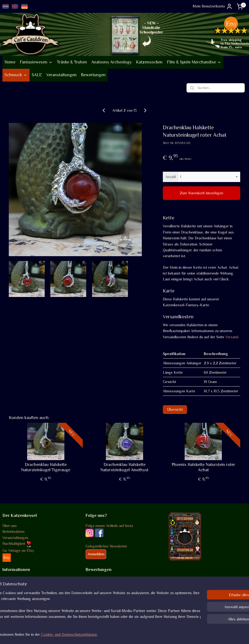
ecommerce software (137, 634)
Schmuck (16, 75)
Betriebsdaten (13, 532)
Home (10, 62)
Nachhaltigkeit (17, 544)
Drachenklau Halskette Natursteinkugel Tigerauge (46, 467)
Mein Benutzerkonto (213, 6)
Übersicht (175, 409)
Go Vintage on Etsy (18, 550)
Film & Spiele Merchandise (194, 62)
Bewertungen (93, 75)
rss (119, 634)
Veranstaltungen (61, 75)
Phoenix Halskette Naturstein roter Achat (203, 467)
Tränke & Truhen (72, 62)
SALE (37, 75)
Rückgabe (10, 592)
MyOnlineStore (177, 634)
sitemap (110, 634)
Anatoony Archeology (111, 62)
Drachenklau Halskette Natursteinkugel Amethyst (124, 467)
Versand (232, 337)
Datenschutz (13, 598)
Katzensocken (149, 62)
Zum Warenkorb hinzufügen (202, 193)
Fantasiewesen (36, 62)
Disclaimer (11, 604)
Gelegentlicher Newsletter (106, 546)
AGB (6, 580)
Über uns (10, 526)
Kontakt (9, 610)
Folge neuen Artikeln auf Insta (109, 526)
